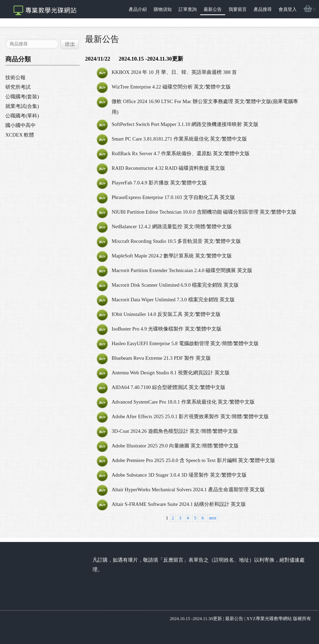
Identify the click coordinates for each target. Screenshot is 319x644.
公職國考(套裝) (22, 97)
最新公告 (213, 9)
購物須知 (163, 9)
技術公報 (15, 77)
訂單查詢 (188, 9)
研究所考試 (18, 87)
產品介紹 (138, 9)
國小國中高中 (20, 125)
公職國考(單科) (22, 116)
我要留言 (238, 9)
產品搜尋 (263, 9)
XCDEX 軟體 (20, 135)
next (213, 518)
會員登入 (288, 9)
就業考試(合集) (22, 106)
